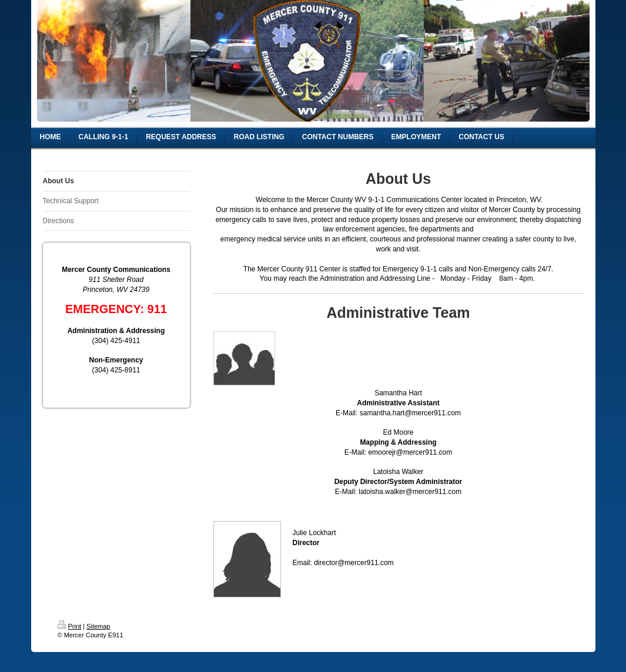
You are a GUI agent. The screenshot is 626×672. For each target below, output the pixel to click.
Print (70, 626)
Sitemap (98, 626)
